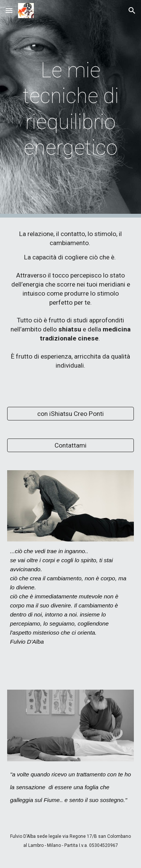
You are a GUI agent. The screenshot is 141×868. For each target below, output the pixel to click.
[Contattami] (71, 445)
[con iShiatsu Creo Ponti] (71, 413)
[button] (9, 10)
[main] (71, 109)
